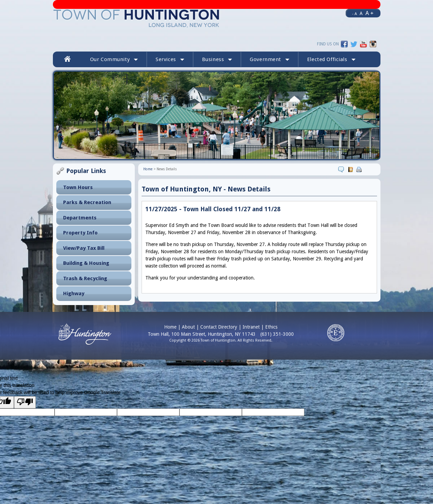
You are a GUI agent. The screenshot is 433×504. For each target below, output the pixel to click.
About (188, 327)
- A (355, 14)
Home (148, 169)
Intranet (251, 327)
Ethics (271, 327)
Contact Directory (219, 327)
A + (370, 13)
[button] (331, 59)
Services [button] (170, 59)
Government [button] (270, 59)
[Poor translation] (25, 402)
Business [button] (217, 59)
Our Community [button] (114, 59)
